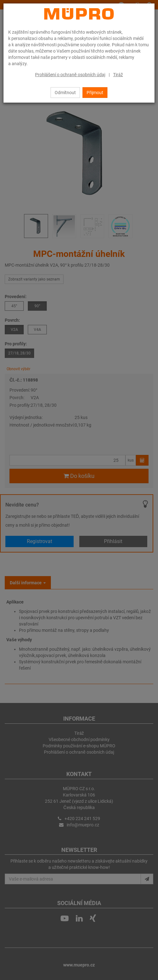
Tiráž (118, 75)
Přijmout (95, 93)
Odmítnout (65, 93)
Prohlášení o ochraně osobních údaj (70, 75)
